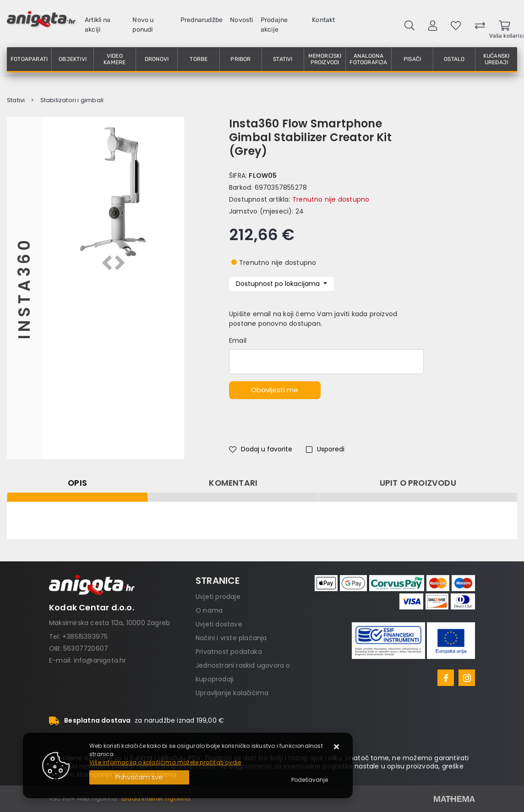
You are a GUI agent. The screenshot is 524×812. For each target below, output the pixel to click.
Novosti (241, 20)
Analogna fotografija (368, 59)
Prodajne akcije (274, 25)
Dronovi (157, 59)
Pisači (412, 59)
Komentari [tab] (233, 483)
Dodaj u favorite (261, 449)
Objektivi (73, 59)
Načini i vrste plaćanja (231, 638)
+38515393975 (85, 636)
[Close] (139, 777)
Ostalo (454, 59)
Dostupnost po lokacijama (279, 284)
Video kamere (115, 59)
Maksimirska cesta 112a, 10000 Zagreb (109, 623)
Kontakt (323, 20)
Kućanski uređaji (497, 59)
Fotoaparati (29, 59)
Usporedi (325, 449)
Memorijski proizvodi (325, 59)
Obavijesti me (275, 390)
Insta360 (25, 288)
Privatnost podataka (229, 652)
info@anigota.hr (100, 660)
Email (238, 340)
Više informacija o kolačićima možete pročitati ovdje (165, 762)
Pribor (240, 59)
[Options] (310, 780)
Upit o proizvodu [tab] (418, 483)
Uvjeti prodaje (218, 597)
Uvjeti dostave (219, 624)
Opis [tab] (77, 483)
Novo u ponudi (143, 25)
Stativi (283, 59)
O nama (209, 610)
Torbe (199, 59)
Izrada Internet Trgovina (156, 798)
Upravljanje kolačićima (232, 693)
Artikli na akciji (98, 25)
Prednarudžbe (202, 20)
